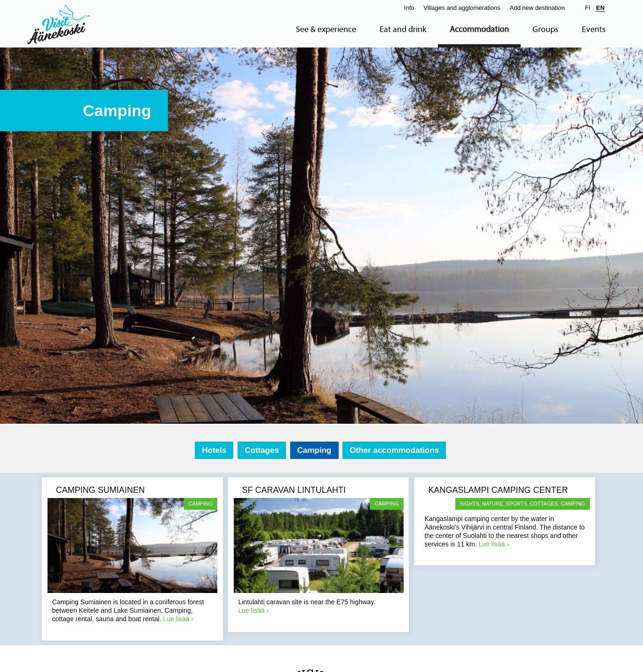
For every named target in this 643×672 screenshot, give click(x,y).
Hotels (214, 450)
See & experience (326, 29)
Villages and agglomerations (462, 8)
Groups (545, 29)
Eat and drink (403, 29)
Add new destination (537, 8)
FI (588, 8)
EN (600, 8)
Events (594, 29)
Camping (314, 450)
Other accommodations (394, 450)
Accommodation (479, 29)
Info (409, 8)
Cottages (262, 450)
